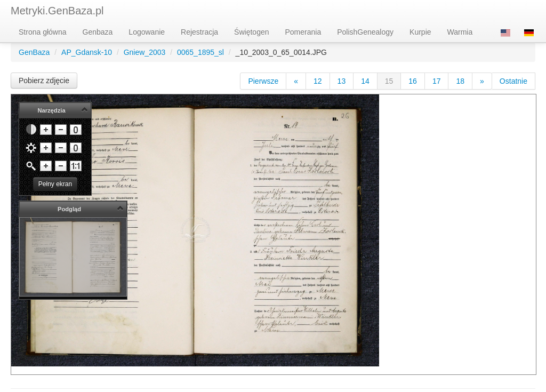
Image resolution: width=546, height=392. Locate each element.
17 (437, 81)
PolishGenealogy (365, 32)
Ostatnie (513, 81)
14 (365, 81)
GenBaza (34, 52)
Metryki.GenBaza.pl (57, 11)
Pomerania (303, 32)
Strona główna (43, 32)
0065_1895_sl (200, 52)
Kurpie (420, 32)
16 (413, 81)
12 (318, 81)
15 (389, 81)
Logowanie (147, 32)
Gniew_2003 (145, 52)
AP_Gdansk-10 (87, 52)
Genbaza (98, 32)
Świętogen (251, 32)
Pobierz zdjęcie (44, 81)
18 (460, 81)
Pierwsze (263, 81)
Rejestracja (199, 32)
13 (342, 81)
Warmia (460, 32)
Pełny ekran (55, 184)
